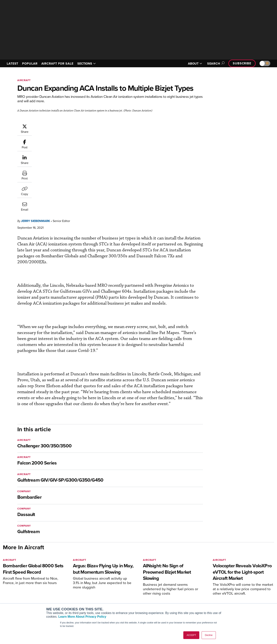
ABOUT (195, 64)
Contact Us (233, 599)
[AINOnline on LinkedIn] (27, 577)
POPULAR (30, 64)
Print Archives (177, 583)
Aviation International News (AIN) (77, 588)
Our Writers (233, 588)
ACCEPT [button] (191, 635)
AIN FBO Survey (66, 583)
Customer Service (122, 588)
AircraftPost (64, 594)
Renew (116, 594)
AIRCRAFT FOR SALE (57, 64)
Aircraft (24, 80)
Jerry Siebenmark (59, 126)
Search (215, 64)
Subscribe (242, 63)
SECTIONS (87, 64)
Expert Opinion (178, 588)
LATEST (13, 64)
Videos (173, 599)
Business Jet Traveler (70, 599)
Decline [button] (209, 635)
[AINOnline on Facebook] (4, 577)
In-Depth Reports (179, 594)
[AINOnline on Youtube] (11, 577)
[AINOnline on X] (19, 577)
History (230, 594)
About (230, 583)
